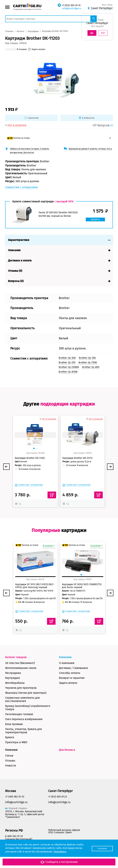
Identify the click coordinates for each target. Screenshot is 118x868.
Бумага (10, 737)
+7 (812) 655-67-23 (58, 797)
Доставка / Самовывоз (73, 668)
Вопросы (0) (16, 281)
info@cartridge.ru (72, 8)
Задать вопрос (68, 683)
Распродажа (13, 673)
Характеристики (19, 240)
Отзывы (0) (15, 271)
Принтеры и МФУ (16, 742)
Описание (14, 250)
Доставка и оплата (20, 260)
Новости (11, 766)
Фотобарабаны (15, 683)
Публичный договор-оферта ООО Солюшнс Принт (64, 831)
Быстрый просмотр (35, 435)
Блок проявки (14, 724)
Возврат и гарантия (72, 678)
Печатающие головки (19, 714)
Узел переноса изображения (24, 719)
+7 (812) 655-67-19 (71, 5)
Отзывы (10, 761)
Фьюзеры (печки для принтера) (26, 693)
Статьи (9, 756)
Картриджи (13, 678)
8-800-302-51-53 (14, 836)
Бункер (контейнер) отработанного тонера (28, 708)
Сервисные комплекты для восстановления (22, 699)
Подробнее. (60, 852)
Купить (95, 219)
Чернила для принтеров (21, 688)
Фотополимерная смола (21, 668)
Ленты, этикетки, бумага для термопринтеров (23, 731)
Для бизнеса (67, 750)
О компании (67, 663)
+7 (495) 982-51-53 (15, 797)
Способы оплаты (70, 673)
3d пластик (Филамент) (20, 663)
